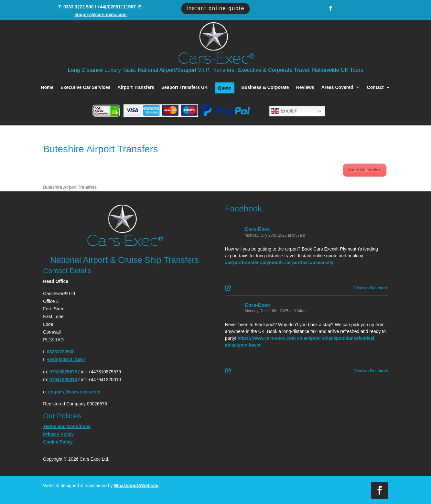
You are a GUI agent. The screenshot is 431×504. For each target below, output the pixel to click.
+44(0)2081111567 (117, 7)
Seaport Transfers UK (184, 87)
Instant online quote (216, 8)
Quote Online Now (365, 170)
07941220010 (63, 380)
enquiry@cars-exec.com (101, 15)
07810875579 (63, 372)
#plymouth (271, 263)
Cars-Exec (257, 229)
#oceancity (322, 263)
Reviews (305, 87)
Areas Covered (337, 87)
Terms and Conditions (67, 426)
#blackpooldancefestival (348, 338)
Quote (224, 88)
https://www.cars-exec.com (267, 338)
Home (47, 87)
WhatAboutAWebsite (136, 486)
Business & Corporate (265, 87)
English (284, 111)
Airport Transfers (136, 87)
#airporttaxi (296, 263)
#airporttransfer (242, 263)
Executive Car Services (85, 87)
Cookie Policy (58, 442)
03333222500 (61, 352)
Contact (375, 87)
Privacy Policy (58, 434)
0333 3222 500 (78, 7)
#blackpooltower (243, 345)
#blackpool (309, 338)
